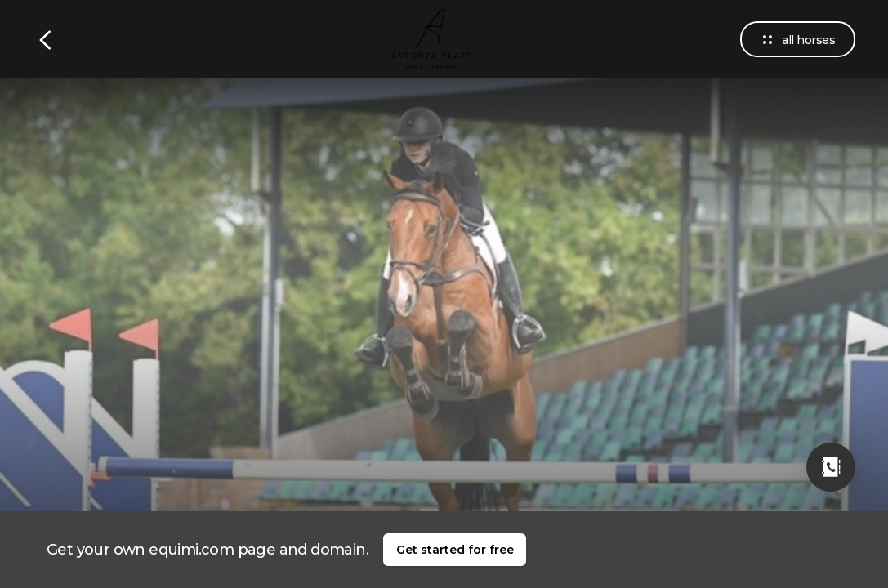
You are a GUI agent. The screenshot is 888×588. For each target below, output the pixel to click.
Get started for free (455, 550)
